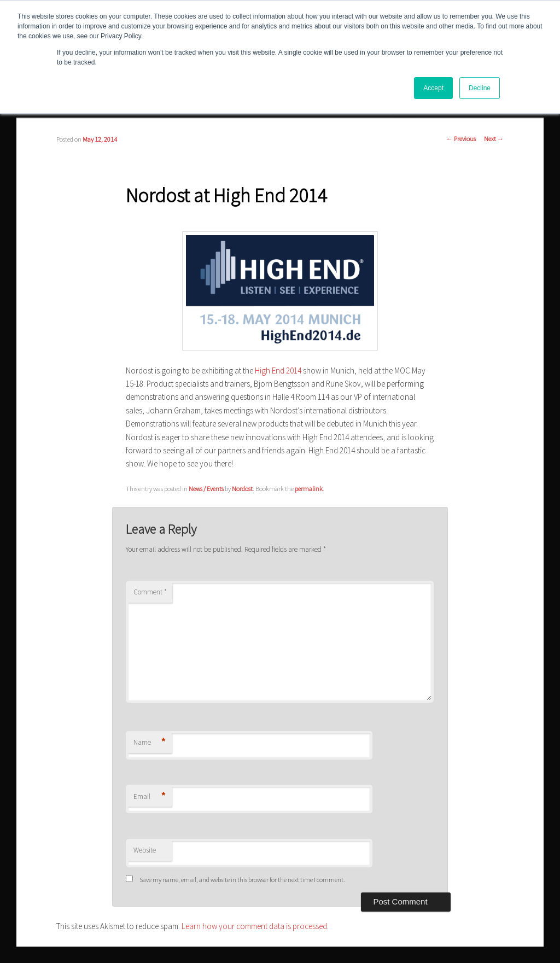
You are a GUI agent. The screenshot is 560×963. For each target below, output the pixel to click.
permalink (309, 489)
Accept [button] (433, 88)
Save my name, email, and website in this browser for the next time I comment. (242, 880)
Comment (150, 592)
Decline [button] (480, 88)
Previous (461, 139)
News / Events (206, 489)
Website (145, 850)
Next (494, 139)
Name (150, 743)
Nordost (242, 489)
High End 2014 (278, 370)
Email (150, 797)
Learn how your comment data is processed (254, 926)
